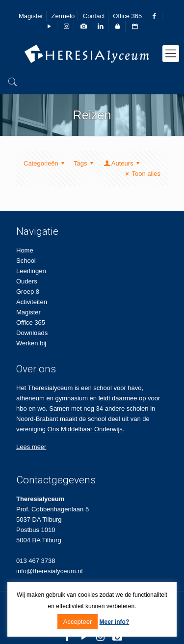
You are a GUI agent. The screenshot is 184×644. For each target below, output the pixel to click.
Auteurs (122, 163)
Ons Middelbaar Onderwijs (85, 429)
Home (25, 250)
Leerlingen (31, 271)
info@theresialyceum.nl (49, 571)
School (26, 261)
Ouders (27, 281)
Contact (94, 16)
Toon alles (142, 174)
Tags (85, 163)
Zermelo (63, 16)
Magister (31, 16)
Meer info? (115, 622)
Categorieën (45, 163)
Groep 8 (28, 292)
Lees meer (31, 447)
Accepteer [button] (78, 622)
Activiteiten (32, 302)
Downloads (32, 333)
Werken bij (31, 343)
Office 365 (127, 16)
